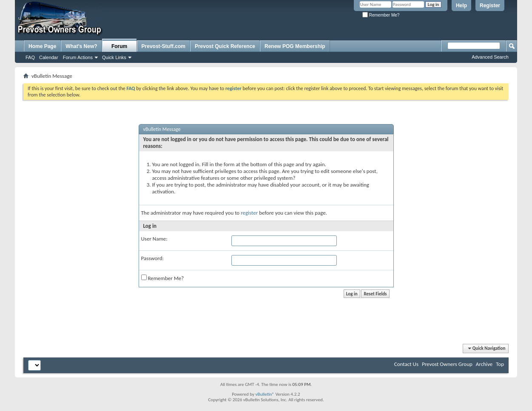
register (249, 213)
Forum (119, 46)
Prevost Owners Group (447, 364)
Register (490, 6)
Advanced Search (490, 57)
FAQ (30, 57)
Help (461, 6)
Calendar (49, 57)
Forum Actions (78, 57)
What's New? (81, 46)
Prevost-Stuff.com (164, 46)
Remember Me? (381, 15)
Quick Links (114, 57)
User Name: (154, 239)
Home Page (42, 46)
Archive (484, 364)
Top (500, 364)
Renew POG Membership (295, 46)
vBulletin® (265, 394)
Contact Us (406, 364)
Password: (152, 258)
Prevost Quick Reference (225, 46)
